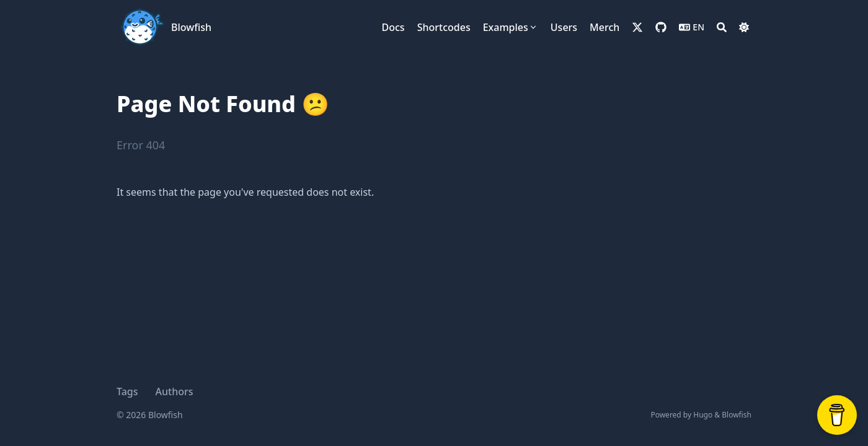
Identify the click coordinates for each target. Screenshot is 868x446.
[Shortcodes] (444, 27)
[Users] (564, 27)
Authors (175, 391)
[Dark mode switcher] (744, 27)
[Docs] (393, 27)
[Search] (722, 27)
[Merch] (604, 27)
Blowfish (191, 27)
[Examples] (511, 27)
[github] (661, 27)
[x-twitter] (637, 27)
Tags (127, 391)
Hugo (703, 415)
